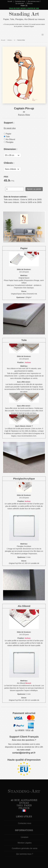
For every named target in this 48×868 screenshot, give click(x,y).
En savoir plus (10, 128)
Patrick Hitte (21, 40)
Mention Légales (25, 843)
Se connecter (20, 3)
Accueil (10, 1)
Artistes (10, 40)
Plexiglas (9, 142)
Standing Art (24, 14)
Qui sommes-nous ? (34, 1)
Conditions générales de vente (25, 848)
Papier (8, 134)
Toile (7, 137)
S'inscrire (30, 3)
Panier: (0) (24, 6)
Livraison (25, 837)
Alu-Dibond (9, 139)
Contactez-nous (20, 1)
